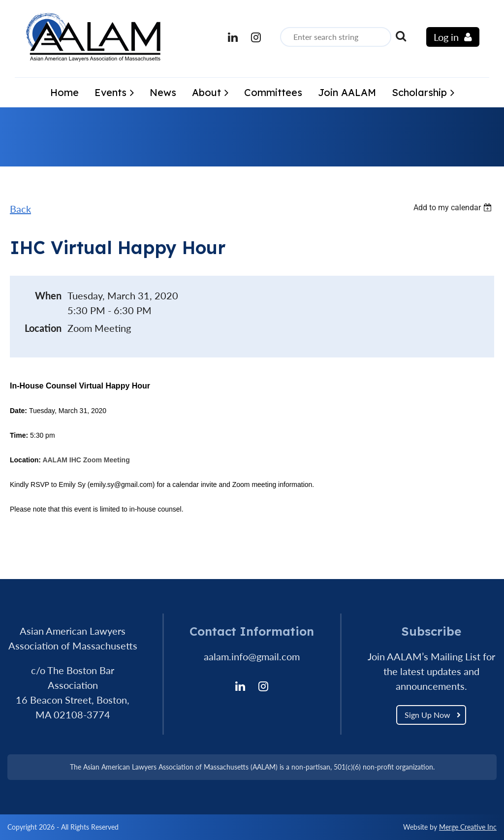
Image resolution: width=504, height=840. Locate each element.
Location (43, 328)
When (48, 295)
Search (401, 36)
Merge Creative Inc (468, 827)
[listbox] (454, 208)
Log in (446, 37)
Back (20, 209)
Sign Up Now (427, 715)
